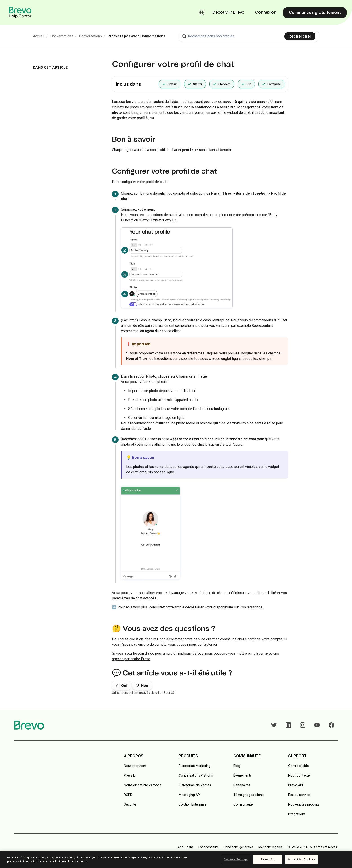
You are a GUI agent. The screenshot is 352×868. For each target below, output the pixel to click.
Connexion (266, 13)
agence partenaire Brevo (131, 659)
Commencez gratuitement (315, 12)
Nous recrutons (135, 766)
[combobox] (249, 36)
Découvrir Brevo (228, 13)
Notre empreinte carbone (143, 785)
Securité (130, 804)
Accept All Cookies (301, 859)
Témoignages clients (249, 795)
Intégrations (297, 814)
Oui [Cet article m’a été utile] (124, 686)
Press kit (130, 775)
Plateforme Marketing (195, 766)
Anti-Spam (185, 847)
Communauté (243, 804)
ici (215, 644)
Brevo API (296, 785)
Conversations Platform (196, 775)
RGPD (128, 795)
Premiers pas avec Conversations (136, 36)
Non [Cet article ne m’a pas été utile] (145, 686)
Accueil (39, 36)
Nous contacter (300, 775)
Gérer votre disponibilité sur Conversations (229, 607)
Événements (243, 775)
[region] (176, 860)
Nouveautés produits (304, 804)
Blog (237, 766)
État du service (299, 795)
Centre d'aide (299, 766)
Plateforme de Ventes (195, 785)
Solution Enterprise (193, 804)
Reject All (268, 859)
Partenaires (242, 785)
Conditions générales (239, 847)
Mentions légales (270, 847)
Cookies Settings (236, 859)
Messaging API (190, 795)
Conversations (62, 36)
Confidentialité (208, 847)
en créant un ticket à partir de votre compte (249, 639)
